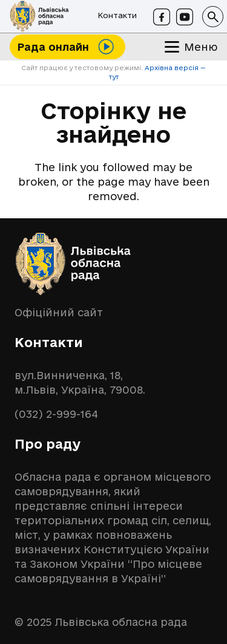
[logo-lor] (39, 17)
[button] (213, 17)
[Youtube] (185, 17)
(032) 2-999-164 (56, 414)
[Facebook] (162, 17)
